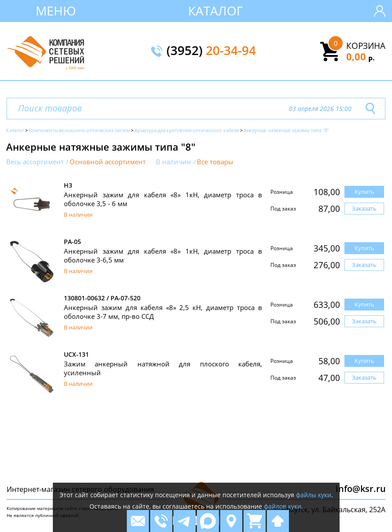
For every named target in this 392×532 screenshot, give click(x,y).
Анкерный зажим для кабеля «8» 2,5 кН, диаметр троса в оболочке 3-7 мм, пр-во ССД (163, 312)
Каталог (216, 11)
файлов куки (283, 506)
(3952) (211, 51)
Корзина (366, 46)
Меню (56, 11)
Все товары (215, 162)
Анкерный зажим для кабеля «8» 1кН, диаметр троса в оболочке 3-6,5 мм (163, 255)
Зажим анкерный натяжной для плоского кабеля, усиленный (163, 368)
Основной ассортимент (108, 162)
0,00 (361, 56)
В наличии (174, 162)
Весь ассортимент (35, 162)
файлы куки (314, 495)
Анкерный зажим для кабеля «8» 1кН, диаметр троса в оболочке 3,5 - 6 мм (163, 199)
